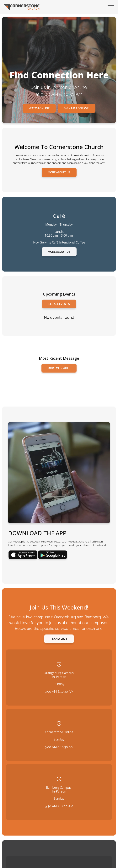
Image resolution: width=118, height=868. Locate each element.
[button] (111, 7)
